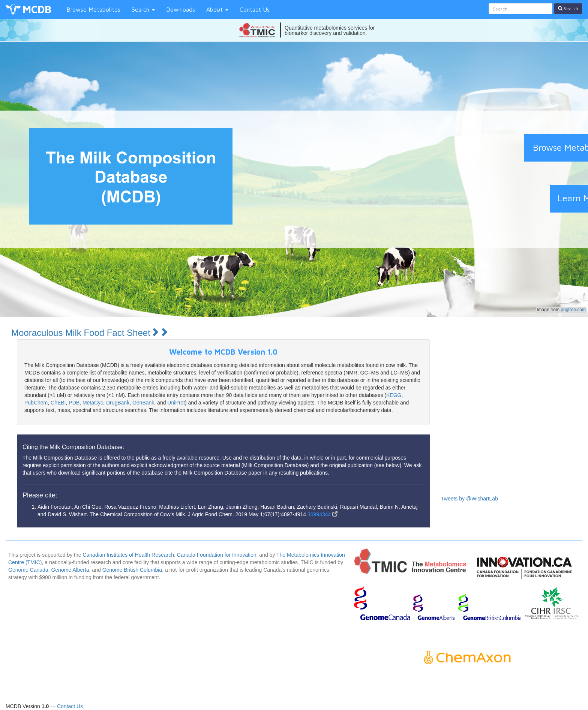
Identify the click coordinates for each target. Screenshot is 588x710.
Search (143, 9)
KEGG (394, 395)
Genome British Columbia (132, 570)
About (217, 9)
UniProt (176, 403)
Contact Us (255, 9)
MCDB (37, 9)
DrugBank (118, 403)
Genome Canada (28, 570)
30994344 (322, 514)
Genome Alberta (70, 570)
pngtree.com (573, 310)
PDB (74, 403)
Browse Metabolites (93, 9)
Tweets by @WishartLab (469, 499)
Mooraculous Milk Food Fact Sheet (90, 333)
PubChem (36, 403)
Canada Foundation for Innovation (217, 555)
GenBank (143, 403)
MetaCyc (93, 403)
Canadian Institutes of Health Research (128, 555)
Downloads (181, 9)
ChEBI (58, 403)
